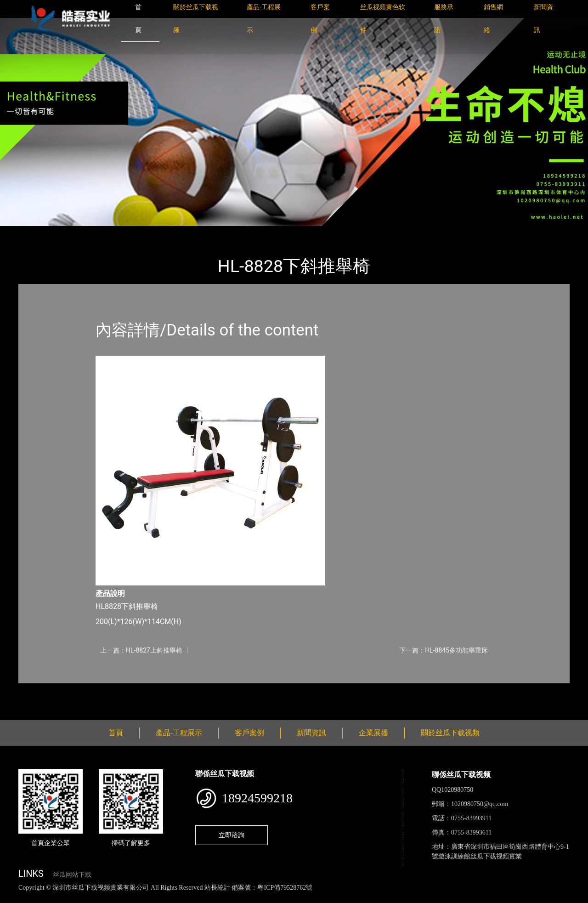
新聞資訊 (311, 733)
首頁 (34, 232)
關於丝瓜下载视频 (450, 733)
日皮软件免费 (382, 898)
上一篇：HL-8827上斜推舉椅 (141, 650)
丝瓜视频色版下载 (55, 898)
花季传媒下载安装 (268, 898)
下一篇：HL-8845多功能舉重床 (444, 650)
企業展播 (373, 733)
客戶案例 (249, 733)
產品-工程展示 (73, 232)
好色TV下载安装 (465, 898)
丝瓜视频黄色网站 (112, 898)
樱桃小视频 (421, 898)
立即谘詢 (232, 835)
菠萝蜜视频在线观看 (329, 898)
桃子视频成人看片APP (526, 898)
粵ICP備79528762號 (285, 888)
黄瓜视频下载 (162, 898)
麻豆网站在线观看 (212, 898)
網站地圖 (14, 898)
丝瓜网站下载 (72, 875)
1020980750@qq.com (480, 804)
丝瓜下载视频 (126, 232)
